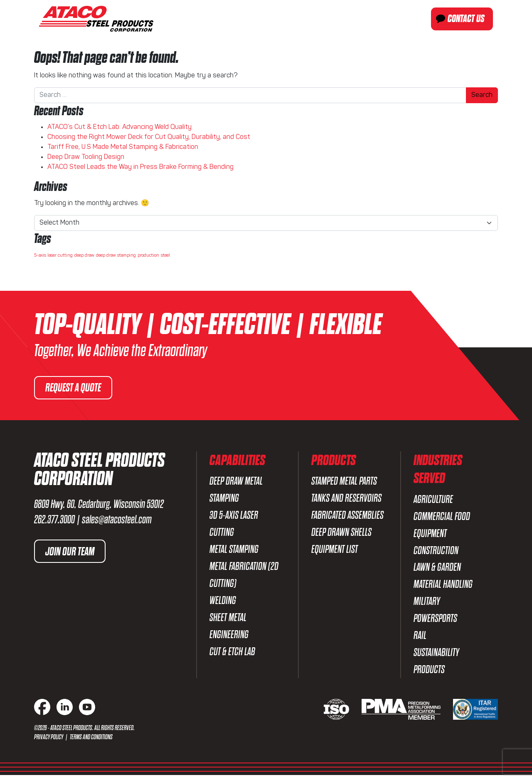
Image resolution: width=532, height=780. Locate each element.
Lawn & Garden (437, 569)
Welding (223, 603)
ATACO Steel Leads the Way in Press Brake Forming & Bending (140, 167)
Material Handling (443, 587)
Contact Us (466, 19)
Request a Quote (74, 388)
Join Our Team (71, 551)
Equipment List (335, 551)
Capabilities (277, 19)
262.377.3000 (54, 519)
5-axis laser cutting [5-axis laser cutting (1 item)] (53, 256)
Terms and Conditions (91, 742)
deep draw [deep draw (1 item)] (84, 256)
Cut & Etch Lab (232, 656)
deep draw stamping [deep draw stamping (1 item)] (116, 256)
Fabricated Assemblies (347, 516)
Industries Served (390, 19)
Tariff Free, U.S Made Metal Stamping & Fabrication (123, 147)
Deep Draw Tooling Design (86, 157)
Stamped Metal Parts (344, 481)
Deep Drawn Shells (341, 534)
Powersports (435, 622)
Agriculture (433, 499)
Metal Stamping (234, 551)
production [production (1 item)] (148, 256)
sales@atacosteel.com (117, 519)
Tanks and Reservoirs (346, 499)
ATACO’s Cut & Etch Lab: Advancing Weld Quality (119, 127)
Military (427, 604)
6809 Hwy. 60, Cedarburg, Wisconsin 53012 (99, 504)
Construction (436, 552)
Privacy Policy (49, 742)
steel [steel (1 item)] (165, 256)
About (232, 19)
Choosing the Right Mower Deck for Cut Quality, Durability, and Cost (149, 137)
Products (328, 19)
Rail (420, 639)
